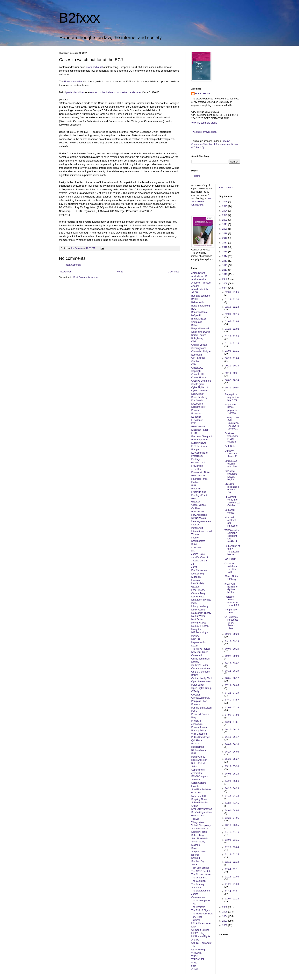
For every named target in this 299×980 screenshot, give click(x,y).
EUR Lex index (199, 446)
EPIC (194, 433)
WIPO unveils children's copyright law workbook (232, 536)
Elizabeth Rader (200, 430)
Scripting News (199, 799)
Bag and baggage (201, 296)
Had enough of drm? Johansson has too (232, 550)
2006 (225, 907)
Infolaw (195, 525)
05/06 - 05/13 (232, 774)
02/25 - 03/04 (232, 847)
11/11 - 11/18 (232, 343)
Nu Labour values (230, 511)
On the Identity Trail (202, 678)
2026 (225, 202)
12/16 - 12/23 (232, 307)
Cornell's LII (198, 374)
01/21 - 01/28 (232, 884)
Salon (194, 767)
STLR (194, 865)
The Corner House (201, 874)
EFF (194, 423)
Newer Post (66, 272)
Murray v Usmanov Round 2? (231, 454)
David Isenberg (199, 397)
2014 (225, 256)
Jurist (194, 567)
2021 (225, 224)
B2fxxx (80, 18)
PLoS (194, 711)
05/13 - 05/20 (232, 766)
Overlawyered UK (201, 698)
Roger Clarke (198, 757)
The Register (198, 907)
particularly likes (75, 92)
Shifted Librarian (200, 803)
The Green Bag (199, 878)
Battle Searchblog (201, 306)
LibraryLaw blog (200, 606)
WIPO (195, 956)
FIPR (194, 486)
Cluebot (195, 361)
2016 (225, 247)
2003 (225, 921)
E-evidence (197, 420)
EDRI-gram (230, 559)
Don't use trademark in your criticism (231, 438)
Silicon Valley (198, 842)
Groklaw (196, 508)
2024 (225, 211)
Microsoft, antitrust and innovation (231, 521)
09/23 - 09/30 (232, 634)
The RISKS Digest (201, 910)
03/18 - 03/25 (232, 825)
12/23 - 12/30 (232, 299)
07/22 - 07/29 (232, 693)
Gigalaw (196, 502)
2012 (225, 265)
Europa (195, 450)
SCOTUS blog (199, 796)
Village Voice (198, 822)
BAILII (195, 299)
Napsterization (199, 642)
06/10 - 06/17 (232, 737)
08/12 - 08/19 (232, 671)
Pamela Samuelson (202, 708)
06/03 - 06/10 (232, 744)
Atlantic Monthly (200, 289)
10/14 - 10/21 (232, 373)
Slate (194, 848)
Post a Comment (73, 265)
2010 (225, 274)
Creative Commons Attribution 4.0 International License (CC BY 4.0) (215, 144)
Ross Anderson (199, 760)
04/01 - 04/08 (232, 811)
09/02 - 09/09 (232, 656)
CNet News (197, 368)
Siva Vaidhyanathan (202, 809)
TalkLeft (195, 819)
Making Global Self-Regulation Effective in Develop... (232, 423)
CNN (194, 364)
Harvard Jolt (198, 512)
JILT (194, 564)
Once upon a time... (202, 668)
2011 (225, 270)
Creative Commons (201, 381)
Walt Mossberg (199, 734)
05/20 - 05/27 (232, 759)
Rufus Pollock (199, 763)
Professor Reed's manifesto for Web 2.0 (232, 601)
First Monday (198, 476)
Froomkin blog (199, 492)
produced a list (94, 67)
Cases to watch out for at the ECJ (231, 568)
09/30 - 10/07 (232, 388)
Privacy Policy (199, 731)
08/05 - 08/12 (232, 678)
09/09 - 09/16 (232, 649)
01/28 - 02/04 (232, 877)
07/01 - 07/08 (232, 715)
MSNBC (196, 639)
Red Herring (198, 747)
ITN (193, 551)
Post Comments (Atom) (85, 277)
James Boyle (198, 554)
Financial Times (199, 479)
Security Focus (199, 832)
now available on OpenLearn (201, 202)
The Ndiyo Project (201, 649)
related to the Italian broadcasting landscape (115, 92)
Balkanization (198, 302)
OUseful (196, 695)
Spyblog (196, 858)
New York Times (200, 652)
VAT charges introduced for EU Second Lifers (231, 623)
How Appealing (199, 515)
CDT (194, 342)
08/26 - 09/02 (232, 663)
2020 (225, 229)
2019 (225, 234)
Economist (197, 414)
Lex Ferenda (198, 597)
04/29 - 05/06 (232, 781)
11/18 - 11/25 (232, 336)
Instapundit (197, 528)
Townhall (196, 920)
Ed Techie (196, 417)
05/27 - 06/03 (232, 752)
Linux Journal (198, 610)
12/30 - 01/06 (232, 292)
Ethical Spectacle (200, 440)
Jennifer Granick (200, 557)
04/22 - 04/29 (232, 788)
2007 (225, 288)
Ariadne (195, 286)
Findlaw (195, 482)
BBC (194, 309)
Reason (195, 744)
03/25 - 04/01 (232, 818)
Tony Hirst (197, 917)
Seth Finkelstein (200, 839)
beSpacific (197, 315)
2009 (225, 279)
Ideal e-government (201, 521)
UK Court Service (200, 930)
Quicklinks (197, 740)
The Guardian (199, 881)
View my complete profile (204, 123)
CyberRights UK (200, 387)
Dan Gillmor (198, 394)
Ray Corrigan (203, 94)
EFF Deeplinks (199, 427)
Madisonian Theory (201, 613)
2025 (225, 206)
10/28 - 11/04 (232, 358)
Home (120, 272)
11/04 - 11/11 (232, 351)
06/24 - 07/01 (232, 722)
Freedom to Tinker (201, 472)
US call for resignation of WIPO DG (232, 488)
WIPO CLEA (198, 959)
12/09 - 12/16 (232, 314)
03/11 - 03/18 (232, 832)
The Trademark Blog (202, 914)
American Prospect (201, 283)
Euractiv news (199, 443)
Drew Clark (197, 404)
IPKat (194, 544)
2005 (225, 912)
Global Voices (199, 505)
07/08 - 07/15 (232, 708)
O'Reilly (195, 691)
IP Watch (196, 548)
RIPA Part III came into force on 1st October (232, 501)
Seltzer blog (198, 835)
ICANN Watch (199, 518)
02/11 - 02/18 (232, 862)
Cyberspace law (200, 391)
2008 (225, 284)
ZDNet (195, 969)
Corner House (199, 378)
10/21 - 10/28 (232, 366)
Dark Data (230, 446)
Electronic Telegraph (202, 436)
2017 (225, 243)
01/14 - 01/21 (232, 891)
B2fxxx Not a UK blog (231, 578)
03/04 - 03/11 (232, 840)
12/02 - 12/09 (232, 321)
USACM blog (198, 950)
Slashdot (196, 845)
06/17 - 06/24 (232, 730)
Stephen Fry (198, 861)
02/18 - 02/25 (232, 854)
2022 (225, 220)
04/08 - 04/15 (232, 803)
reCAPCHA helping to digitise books (231, 588)
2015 (225, 252)
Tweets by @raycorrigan (204, 132)
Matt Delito (197, 619)
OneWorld (197, 655)
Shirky (195, 806)
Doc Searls (197, 400)
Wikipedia (196, 953)
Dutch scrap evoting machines (231, 464)
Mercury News (199, 623)
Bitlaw (195, 325)
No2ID (195, 646)
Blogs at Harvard (200, 328)
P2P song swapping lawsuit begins (231, 475)
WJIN (194, 963)
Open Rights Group (201, 688)
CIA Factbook (198, 358)
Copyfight (196, 371)
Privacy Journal (199, 727)
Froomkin (196, 489)
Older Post (173, 272)
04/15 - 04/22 (232, 796)
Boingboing (197, 338)
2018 (225, 238)
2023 (225, 215)
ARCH (195, 292)
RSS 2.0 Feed (226, 188)
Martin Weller (198, 616)
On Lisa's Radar (200, 665)
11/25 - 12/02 (232, 329)
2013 (225, 261)
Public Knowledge (201, 737)
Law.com (196, 580)
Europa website (73, 81)
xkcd (194, 966)
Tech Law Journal (200, 868)
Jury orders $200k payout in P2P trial (231, 409)
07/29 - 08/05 (232, 685)
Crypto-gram (198, 384)
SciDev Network (200, 829)
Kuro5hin (196, 577)
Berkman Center (200, 312)
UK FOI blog (198, 933)
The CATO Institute (201, 871)
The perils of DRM (231, 611)
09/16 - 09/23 (232, 641)
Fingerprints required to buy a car (231, 397)
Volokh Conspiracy (201, 825)
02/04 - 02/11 (232, 869)
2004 (225, 916)
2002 (225, 925)
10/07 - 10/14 (232, 380)
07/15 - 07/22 (232, 700)
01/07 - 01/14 (232, 899)
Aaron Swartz (198, 273)
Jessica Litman (199, 561)
